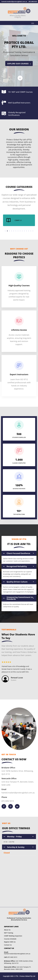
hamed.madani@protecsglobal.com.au (17, 953)
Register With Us (10, 942)
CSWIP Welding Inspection (13, 936)
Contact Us (8, 945)
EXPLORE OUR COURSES (19, 64)
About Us (7, 930)
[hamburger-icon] (33, 23)
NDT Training (9, 933)
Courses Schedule (10, 939)
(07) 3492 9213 (11, 957)
